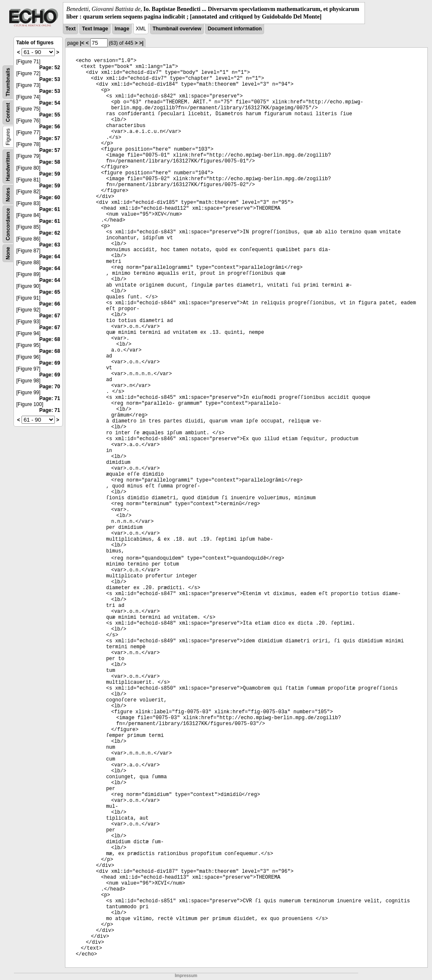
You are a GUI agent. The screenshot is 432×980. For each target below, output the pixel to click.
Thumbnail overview (177, 29)
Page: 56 (50, 127)
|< (82, 43)
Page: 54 (50, 103)
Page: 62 (50, 233)
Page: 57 (50, 138)
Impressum (186, 976)
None (8, 253)
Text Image (95, 29)
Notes (8, 195)
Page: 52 (50, 68)
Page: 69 (50, 363)
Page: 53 (50, 79)
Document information (235, 29)
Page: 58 (50, 162)
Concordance (8, 224)
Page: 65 (50, 292)
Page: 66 (50, 304)
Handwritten (8, 166)
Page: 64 (50, 257)
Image (122, 29)
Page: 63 (50, 245)
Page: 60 (50, 198)
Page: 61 (50, 209)
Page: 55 (50, 115)
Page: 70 (50, 387)
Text (70, 29)
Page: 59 (50, 174)
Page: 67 (50, 316)
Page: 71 (50, 398)
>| (141, 43)
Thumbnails (8, 82)
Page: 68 (50, 339)
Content (8, 112)
